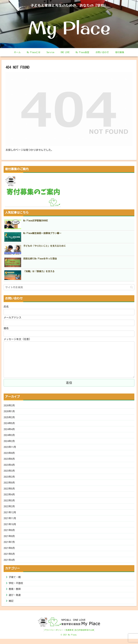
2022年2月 (9, 509)
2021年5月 (9, 558)
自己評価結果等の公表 (85, 635)
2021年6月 (9, 552)
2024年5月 (9, 424)
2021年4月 (9, 564)
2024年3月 (9, 436)
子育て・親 (15, 581)
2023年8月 (9, 455)
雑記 (11, 606)
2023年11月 (10, 448)
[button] (131, 287)
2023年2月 (9, 479)
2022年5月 (9, 491)
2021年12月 (10, 515)
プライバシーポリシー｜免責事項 (58, 635)
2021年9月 (9, 533)
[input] (69, 287)
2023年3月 (9, 473)
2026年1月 (9, 412)
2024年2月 (9, 442)
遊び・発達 (15, 600)
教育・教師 (15, 594)
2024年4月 (9, 430)
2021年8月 (9, 539)
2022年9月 (9, 485)
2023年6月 (9, 461)
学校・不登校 (16, 587)
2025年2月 (9, 418)
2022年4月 (9, 497)
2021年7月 (9, 546)
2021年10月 (10, 527)
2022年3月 (9, 503)
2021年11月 (10, 521)
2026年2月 (9, 406)
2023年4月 (9, 467)
